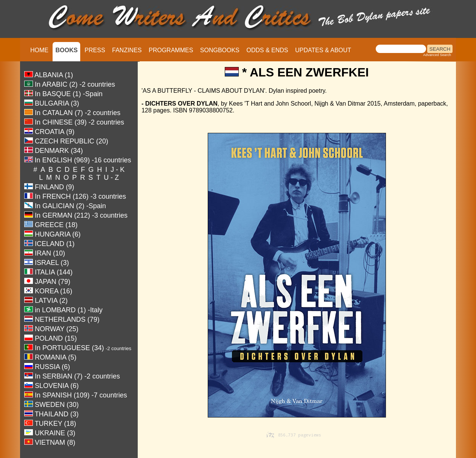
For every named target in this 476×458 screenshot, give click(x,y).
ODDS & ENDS (267, 50)
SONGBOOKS (220, 50)
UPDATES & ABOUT (323, 50)
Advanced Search (437, 55)
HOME (39, 50)
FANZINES (127, 50)
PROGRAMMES (171, 50)
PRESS (95, 50)
